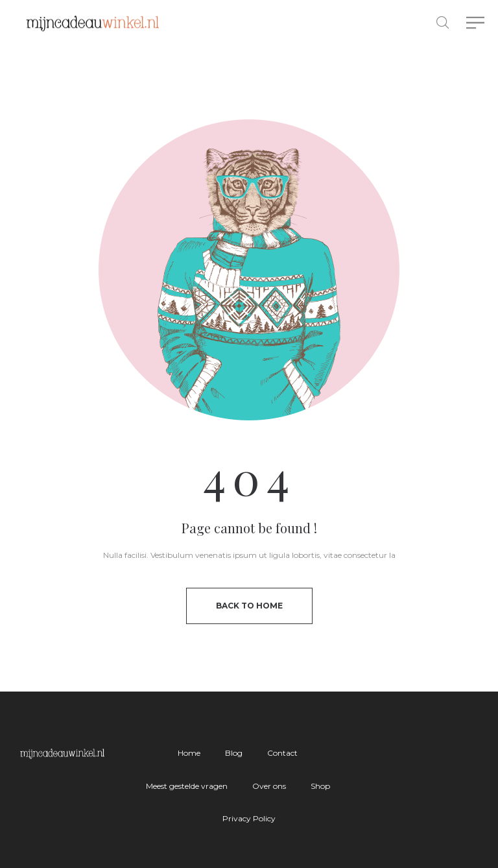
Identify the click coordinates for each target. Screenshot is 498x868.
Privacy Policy (249, 818)
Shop (320, 786)
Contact (282, 753)
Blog (234, 753)
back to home (249, 606)
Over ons (269, 786)
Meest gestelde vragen (187, 786)
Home (189, 753)
